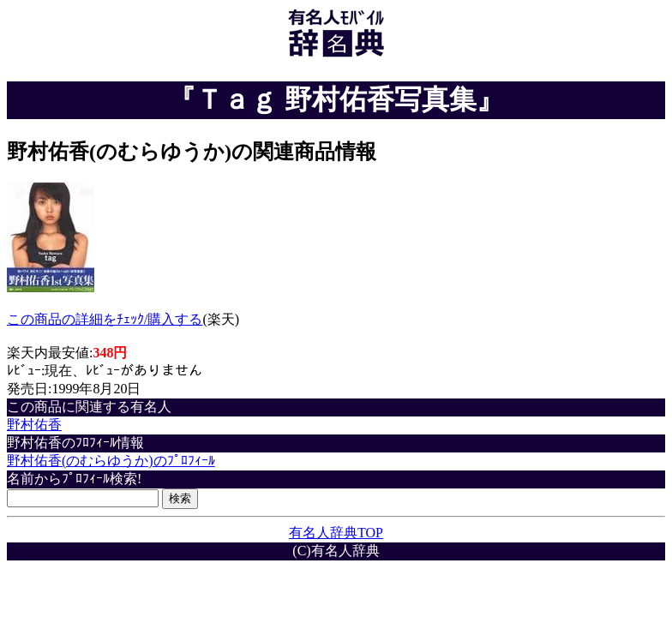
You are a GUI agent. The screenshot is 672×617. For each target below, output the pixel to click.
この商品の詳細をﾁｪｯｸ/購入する (105, 319)
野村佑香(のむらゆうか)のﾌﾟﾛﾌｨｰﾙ (111, 461)
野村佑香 (34, 425)
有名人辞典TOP (336, 533)
